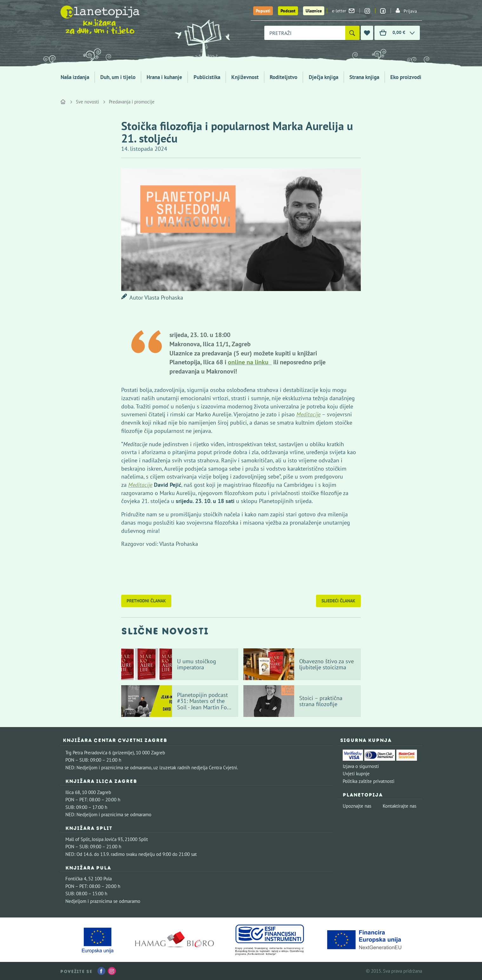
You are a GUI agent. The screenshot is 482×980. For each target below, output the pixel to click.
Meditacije (140, 485)
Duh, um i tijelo (118, 77)
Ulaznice (314, 11)
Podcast (288, 11)
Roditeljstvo (284, 77)
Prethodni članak (146, 601)
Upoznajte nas (357, 806)
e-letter (343, 11)
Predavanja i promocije (132, 102)
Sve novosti (87, 102)
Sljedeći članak (338, 601)
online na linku (250, 362)
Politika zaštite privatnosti (369, 781)
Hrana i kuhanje (164, 77)
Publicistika (207, 77)
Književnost (245, 77)
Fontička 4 (76, 879)
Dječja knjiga (324, 77)
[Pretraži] (352, 33)
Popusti (263, 11)
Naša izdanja (75, 77)
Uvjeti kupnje (356, 774)
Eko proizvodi (406, 77)
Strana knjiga (364, 77)
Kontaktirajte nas (399, 806)
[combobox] (305, 33)
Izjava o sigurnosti (361, 766)
